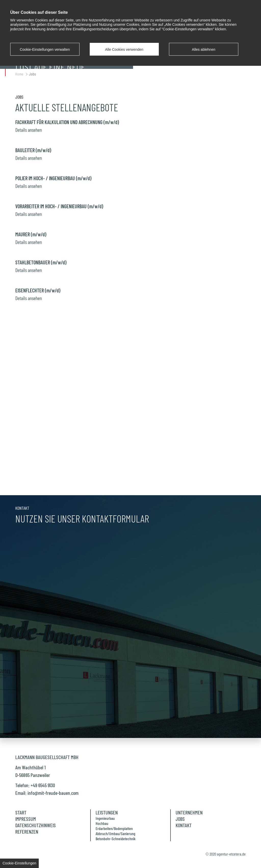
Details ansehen (29, 127)
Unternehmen (189, 812)
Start (21, 812)
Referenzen (27, 832)
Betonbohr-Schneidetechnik (116, 839)
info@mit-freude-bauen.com (53, 793)
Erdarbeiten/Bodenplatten (114, 828)
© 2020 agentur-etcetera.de (226, 854)
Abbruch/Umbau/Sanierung (115, 833)
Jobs (32, 74)
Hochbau (102, 823)
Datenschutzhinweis (36, 825)
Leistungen (107, 812)
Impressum (26, 819)
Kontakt (184, 825)
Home (20, 74)
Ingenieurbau (105, 818)
